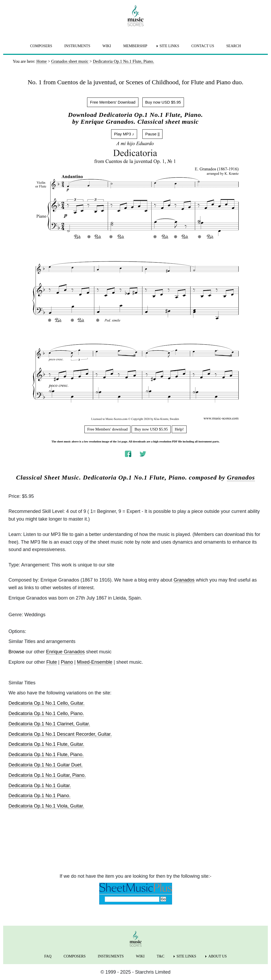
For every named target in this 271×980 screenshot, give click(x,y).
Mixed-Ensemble (95, 662)
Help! (179, 429)
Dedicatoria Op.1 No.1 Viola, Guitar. (46, 806)
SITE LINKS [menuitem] (169, 46)
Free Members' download (108, 429)
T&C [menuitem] (161, 956)
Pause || (153, 134)
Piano (67, 662)
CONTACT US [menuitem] (203, 46)
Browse (16, 652)
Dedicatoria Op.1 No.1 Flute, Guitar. (46, 744)
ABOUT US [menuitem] (217, 956)
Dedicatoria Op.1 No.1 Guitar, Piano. (47, 775)
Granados (241, 477)
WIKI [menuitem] (107, 46)
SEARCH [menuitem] (234, 46)
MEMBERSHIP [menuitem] (135, 46)
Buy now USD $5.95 (163, 102)
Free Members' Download (113, 102)
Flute (52, 662)
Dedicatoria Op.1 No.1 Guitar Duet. (46, 765)
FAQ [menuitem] (48, 956)
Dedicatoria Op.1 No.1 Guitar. (40, 786)
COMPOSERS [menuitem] (41, 46)
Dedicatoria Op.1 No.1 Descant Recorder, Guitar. (60, 734)
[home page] (135, 16)
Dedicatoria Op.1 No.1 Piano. (39, 796)
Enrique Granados (65, 652)
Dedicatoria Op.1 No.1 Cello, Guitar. (46, 703)
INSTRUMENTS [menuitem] (77, 46)
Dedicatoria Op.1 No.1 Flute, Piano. (46, 755)
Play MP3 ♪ (124, 134)
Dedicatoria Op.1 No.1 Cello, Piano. (46, 713)
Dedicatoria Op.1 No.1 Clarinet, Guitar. (49, 724)
